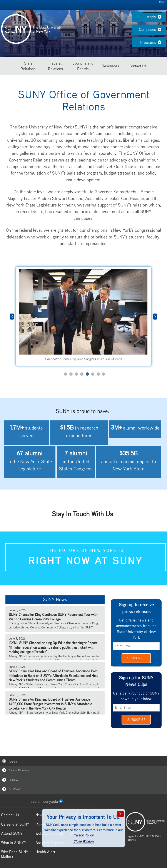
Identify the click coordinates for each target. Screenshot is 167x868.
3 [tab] (76, 374)
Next (155, 317)
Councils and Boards (83, 66)
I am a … (10, 780)
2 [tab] (71, 374)
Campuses (152, 31)
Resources (110, 66)
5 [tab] (87, 374)
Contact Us (138, 66)
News (40, 815)
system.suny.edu (47, 801)
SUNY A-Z (11, 789)
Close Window (84, 841)
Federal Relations (56, 66)
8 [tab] (104, 374)
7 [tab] (98, 374)
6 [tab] (93, 374)
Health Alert (45, 852)
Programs (153, 44)
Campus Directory (16, 770)
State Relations (28, 66)
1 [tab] (66, 374)
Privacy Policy (83, 835)
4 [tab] (82, 374)
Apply (156, 18)
